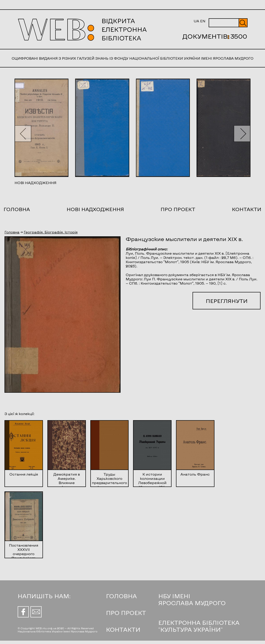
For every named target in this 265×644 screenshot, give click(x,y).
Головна (17, 209)
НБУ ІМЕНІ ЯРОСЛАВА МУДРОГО (192, 599)
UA (196, 21)
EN (203, 21)
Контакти (247, 209)
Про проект (178, 209)
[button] (23, 133)
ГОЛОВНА (121, 596)
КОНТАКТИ (123, 629)
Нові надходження (95, 209)
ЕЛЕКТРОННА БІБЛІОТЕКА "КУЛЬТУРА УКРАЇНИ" (199, 626)
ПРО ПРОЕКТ (126, 613)
